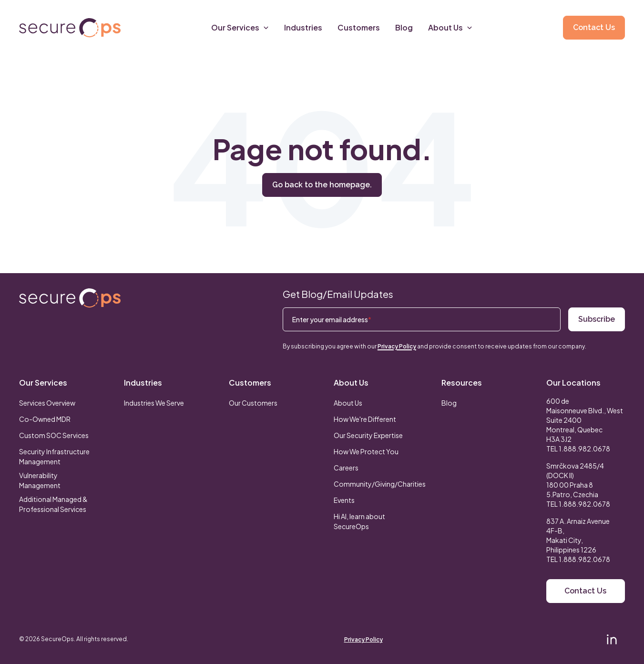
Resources (462, 383)
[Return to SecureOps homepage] (70, 298)
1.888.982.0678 (584, 449)
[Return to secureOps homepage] (70, 28)
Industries (143, 383)
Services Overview (47, 403)
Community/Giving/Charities (380, 484)
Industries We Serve (154, 403)
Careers (346, 468)
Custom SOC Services (54, 435)
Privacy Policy (397, 346)
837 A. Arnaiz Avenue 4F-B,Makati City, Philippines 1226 (578, 535)
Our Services (43, 383)
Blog (449, 403)
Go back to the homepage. (322, 185)
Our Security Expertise (368, 435)
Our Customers (253, 403)
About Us (351, 383)
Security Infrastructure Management (54, 456)
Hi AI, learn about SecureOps (359, 521)
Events (344, 500)
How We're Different (365, 419)
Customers (250, 383)
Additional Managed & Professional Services (53, 504)
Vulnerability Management (40, 480)
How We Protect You (366, 451)
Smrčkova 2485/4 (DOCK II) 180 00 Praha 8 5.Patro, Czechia (575, 480)
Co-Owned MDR (45, 419)
